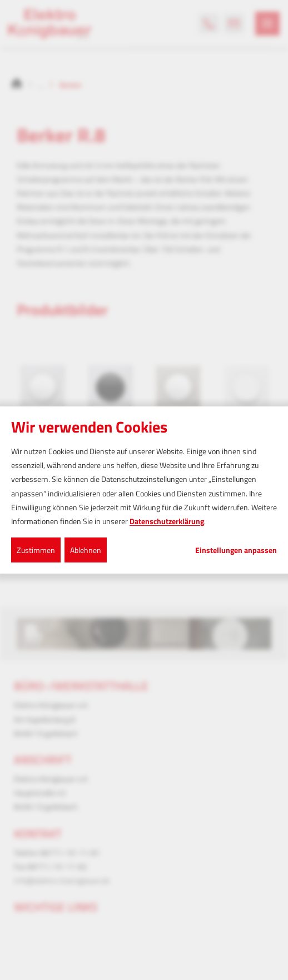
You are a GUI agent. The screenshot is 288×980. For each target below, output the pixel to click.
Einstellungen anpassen (236, 550)
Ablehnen (86, 550)
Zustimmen (36, 550)
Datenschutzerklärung (167, 521)
